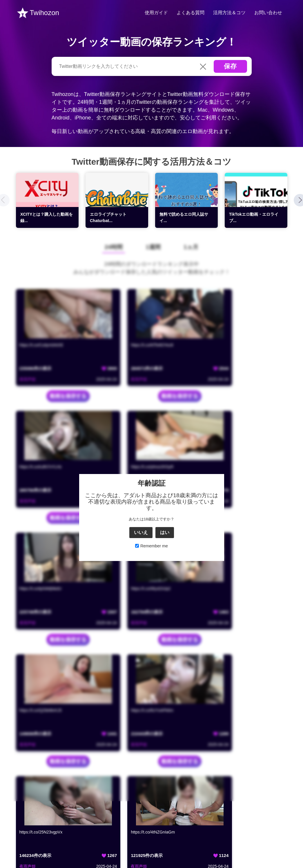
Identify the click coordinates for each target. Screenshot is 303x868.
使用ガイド (156, 13)
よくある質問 (190, 13)
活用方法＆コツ (229, 13)
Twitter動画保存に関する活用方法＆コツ (151, 162)
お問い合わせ (268, 13)
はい (165, 683)
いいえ (141, 683)
